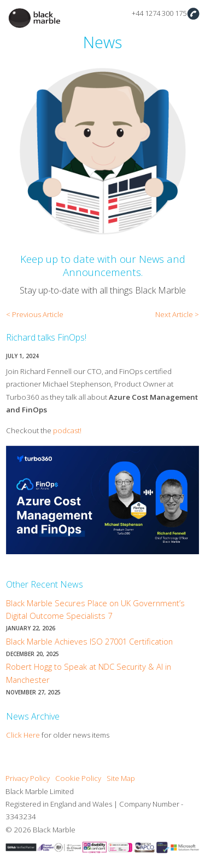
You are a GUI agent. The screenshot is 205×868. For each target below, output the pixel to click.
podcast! (67, 430)
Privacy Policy (28, 778)
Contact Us (193, 13)
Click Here (23, 735)
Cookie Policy (78, 778)
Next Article (174, 314)
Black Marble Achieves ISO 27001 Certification (89, 641)
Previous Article (38, 314)
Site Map (121, 778)
